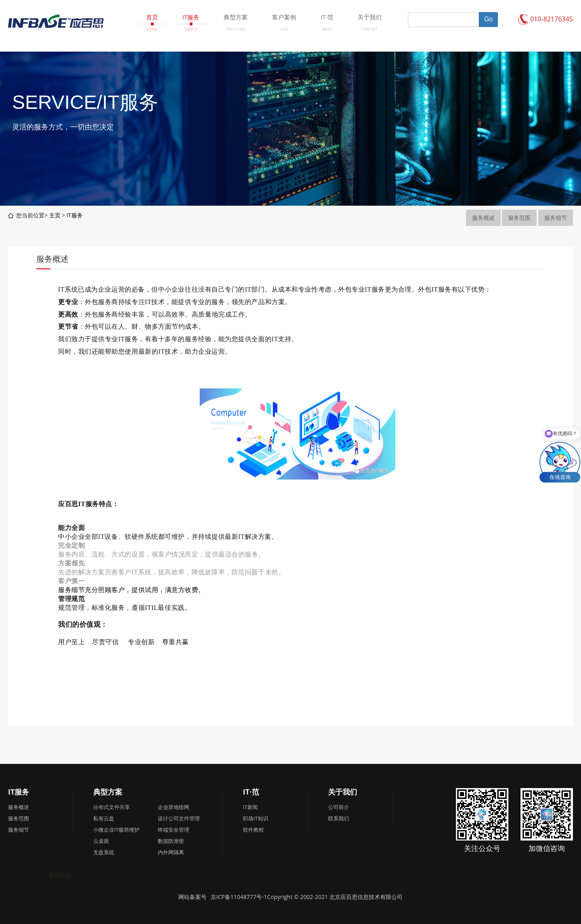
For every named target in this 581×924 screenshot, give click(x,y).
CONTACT (370, 29)
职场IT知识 (256, 818)
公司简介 (339, 807)
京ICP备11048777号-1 (239, 897)
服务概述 (483, 218)
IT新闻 (250, 807)
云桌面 (101, 841)
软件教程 (253, 830)
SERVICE (191, 29)
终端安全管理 (173, 830)
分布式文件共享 (112, 807)
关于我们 (343, 792)
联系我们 (339, 818)
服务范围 (519, 218)
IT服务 (75, 215)
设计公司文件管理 (179, 818)
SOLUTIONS (236, 29)
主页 (55, 215)
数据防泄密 (171, 841)
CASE (284, 29)
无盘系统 (104, 852)
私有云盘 (104, 818)
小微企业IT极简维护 (116, 830)
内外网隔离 (171, 852)
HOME (152, 29)
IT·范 (251, 792)
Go (488, 19)
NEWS (327, 29)
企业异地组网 (173, 807)
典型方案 (108, 792)
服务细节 (556, 218)
